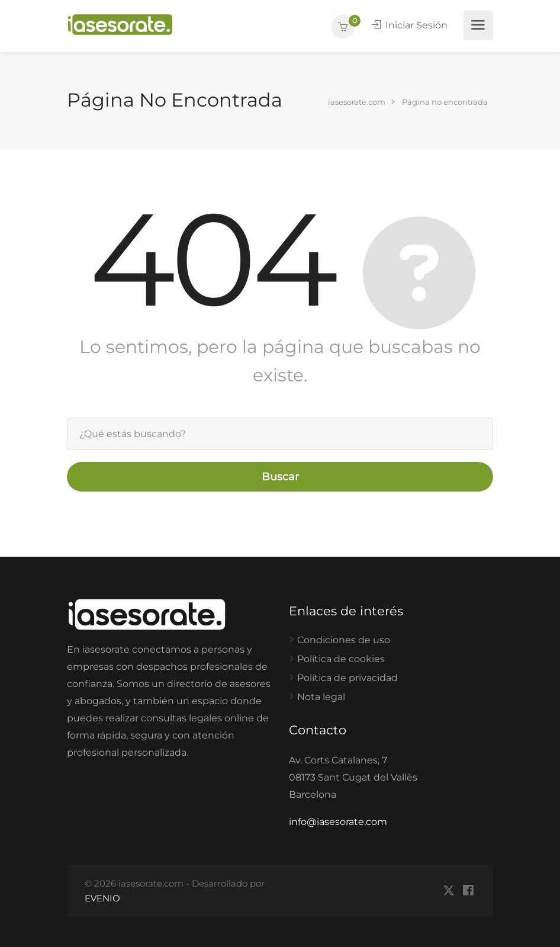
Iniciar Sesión (410, 25)
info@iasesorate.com (338, 822)
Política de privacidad (347, 678)
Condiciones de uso (344, 640)
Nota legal (321, 697)
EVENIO (102, 898)
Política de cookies (341, 659)
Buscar (280, 477)
